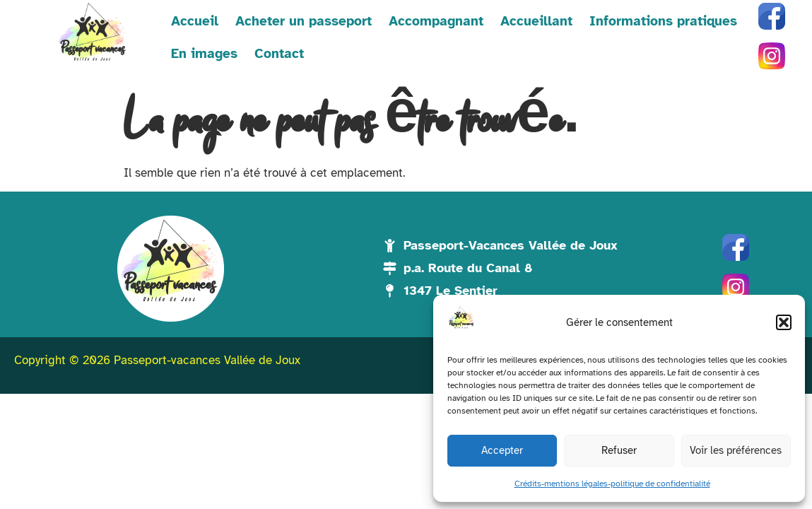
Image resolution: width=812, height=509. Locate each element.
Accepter (502, 450)
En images (204, 54)
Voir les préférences (736, 450)
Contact (279, 54)
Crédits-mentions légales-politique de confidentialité (612, 484)
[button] (784, 322)
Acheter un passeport (304, 21)
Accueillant (536, 21)
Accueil (195, 21)
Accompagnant (436, 21)
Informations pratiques (663, 21)
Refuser (619, 450)
